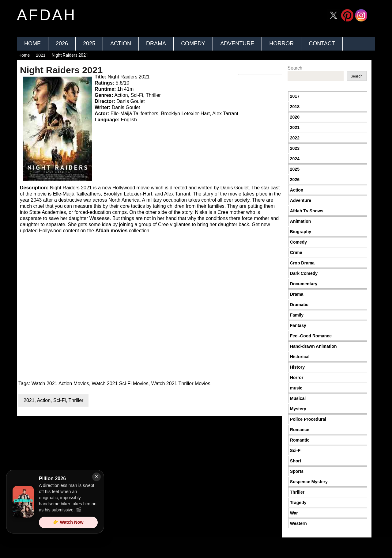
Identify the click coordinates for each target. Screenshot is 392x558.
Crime (296, 252)
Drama (156, 44)
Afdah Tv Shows (307, 211)
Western (298, 523)
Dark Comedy (304, 273)
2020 (295, 117)
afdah (47, 15)
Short (296, 461)
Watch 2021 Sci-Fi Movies (120, 383)
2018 (295, 107)
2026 (62, 44)
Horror (281, 44)
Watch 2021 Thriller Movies (181, 383)
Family (297, 315)
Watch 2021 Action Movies (60, 383)
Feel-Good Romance (311, 336)
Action (121, 44)
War (294, 513)
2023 (295, 148)
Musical (298, 398)
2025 (89, 44)
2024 (295, 159)
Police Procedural (308, 419)
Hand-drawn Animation (313, 346)
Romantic (300, 440)
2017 (295, 96)
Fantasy (298, 325)
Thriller (76, 400)
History (297, 367)
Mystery (298, 409)
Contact (322, 44)
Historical (300, 357)
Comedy (193, 44)
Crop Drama (302, 263)
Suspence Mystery (309, 482)
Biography (301, 232)
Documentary (304, 284)
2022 (295, 138)
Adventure (237, 44)
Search (295, 68)
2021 (41, 55)
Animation (300, 221)
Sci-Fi (60, 400)
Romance (300, 430)
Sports (297, 471)
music (296, 388)
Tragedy (298, 503)
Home (32, 44)
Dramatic (299, 305)
